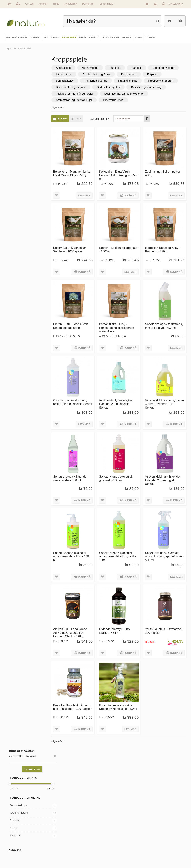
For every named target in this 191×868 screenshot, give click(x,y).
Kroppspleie (62, 850)
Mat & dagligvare (65, 831)
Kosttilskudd (63, 843)
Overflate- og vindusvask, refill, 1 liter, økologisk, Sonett (85, 391)
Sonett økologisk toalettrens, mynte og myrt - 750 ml (167, 320)
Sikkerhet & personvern (155, 856)
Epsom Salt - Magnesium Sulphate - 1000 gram (84, 246)
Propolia (15, 129)
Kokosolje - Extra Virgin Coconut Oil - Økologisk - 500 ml (125, 177)
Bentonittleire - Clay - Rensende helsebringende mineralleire (123, 321)
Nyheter (43, 4)
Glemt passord (151, 837)
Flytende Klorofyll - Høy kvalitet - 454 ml (124, 603)
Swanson (15, 144)
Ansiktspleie (78, 68)
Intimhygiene (111, 74)
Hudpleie (129, 68)
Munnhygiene (105, 68)
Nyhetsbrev (71, 4)
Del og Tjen (88, 4)
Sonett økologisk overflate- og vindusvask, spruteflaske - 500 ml (167, 534)
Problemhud (78, 81)
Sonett (14, 136)
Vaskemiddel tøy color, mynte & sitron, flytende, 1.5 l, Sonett (166, 391)
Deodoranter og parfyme (151, 87)
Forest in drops (19, 114)
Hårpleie (151, 68)
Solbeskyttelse (126, 81)
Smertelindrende (128, 106)
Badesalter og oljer (82, 94)
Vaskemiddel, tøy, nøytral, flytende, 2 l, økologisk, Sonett (126, 391)
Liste (89, 125)
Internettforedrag (110, 843)
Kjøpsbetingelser (152, 850)
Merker (15, 843)
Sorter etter (114, 125)
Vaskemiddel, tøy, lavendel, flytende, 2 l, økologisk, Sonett (164, 462)
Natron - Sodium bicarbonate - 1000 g (123, 246)
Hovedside (17, 831)
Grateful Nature (19, 121)
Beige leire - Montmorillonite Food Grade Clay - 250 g (82, 177)
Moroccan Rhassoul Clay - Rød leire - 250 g (167, 246)
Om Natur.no (18, 837)
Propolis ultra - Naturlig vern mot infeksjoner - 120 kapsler (85, 677)
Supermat (61, 837)
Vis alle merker (32, 78)
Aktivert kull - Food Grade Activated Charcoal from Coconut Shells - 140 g (85, 605)
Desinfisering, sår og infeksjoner (138, 100)
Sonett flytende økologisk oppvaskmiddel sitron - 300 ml (84, 534)
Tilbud (56, 4)
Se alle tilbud (18, 856)
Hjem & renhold (64, 856)
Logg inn (156, 5)
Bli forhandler (107, 4)
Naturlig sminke (80, 87)
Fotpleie (101, 81)
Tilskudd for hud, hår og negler (89, 100)
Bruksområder (109, 837)
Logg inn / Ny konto (153, 831)
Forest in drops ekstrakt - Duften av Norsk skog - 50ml (125, 677)
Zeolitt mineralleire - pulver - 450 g (163, 175)
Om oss (29, 4)
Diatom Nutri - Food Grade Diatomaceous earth (82, 320)
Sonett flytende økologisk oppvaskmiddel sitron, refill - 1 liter (126, 534)
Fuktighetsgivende (157, 81)
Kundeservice (151, 843)
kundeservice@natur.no (96, 807)
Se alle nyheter (19, 850)
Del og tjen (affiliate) (111, 850)
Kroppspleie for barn (113, 87)
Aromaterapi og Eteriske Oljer (89, 106)
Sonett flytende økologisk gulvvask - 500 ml (126, 461)
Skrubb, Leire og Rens (144, 74)
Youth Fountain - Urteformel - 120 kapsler (166, 603)
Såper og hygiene (81, 74)
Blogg (105, 831)
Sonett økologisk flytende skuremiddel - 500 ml (84, 461)
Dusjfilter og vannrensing (120, 94)
